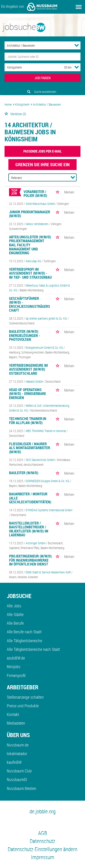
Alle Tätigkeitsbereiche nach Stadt (33, 649)
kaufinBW (14, 762)
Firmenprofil (16, 675)
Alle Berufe (15, 623)
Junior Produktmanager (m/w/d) (30, 214)
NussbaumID (17, 779)
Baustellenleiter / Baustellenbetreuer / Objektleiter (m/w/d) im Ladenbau (29, 529)
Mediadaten (16, 723)
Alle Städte (15, 614)
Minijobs (14, 667)
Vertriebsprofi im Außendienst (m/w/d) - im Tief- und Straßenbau (30, 273)
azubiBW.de (16, 658)
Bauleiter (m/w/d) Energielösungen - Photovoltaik (25, 335)
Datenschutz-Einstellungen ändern (42, 849)
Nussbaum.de (18, 745)
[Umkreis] (63, 67)
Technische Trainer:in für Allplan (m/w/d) (28, 421)
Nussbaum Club (19, 771)
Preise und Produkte (23, 706)
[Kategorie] (38, 45)
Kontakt (13, 714)
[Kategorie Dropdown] (77, 45)
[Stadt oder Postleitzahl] (30, 67)
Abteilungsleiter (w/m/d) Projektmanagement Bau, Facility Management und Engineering (30, 245)
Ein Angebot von (29, 7)
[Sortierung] (38, 178)
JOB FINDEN (42, 78)
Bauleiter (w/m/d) (24, 473)
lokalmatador (17, 753)
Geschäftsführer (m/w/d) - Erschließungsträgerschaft (30, 304)
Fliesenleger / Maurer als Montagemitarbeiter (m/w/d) (30, 448)
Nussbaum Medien (22, 788)
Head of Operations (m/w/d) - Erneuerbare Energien (28, 394)
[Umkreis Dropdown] (77, 67)
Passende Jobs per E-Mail (42, 151)
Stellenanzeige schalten (25, 697)
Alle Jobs (14, 606)
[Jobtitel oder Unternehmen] (42, 57)
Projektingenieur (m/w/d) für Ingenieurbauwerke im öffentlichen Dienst (30, 560)
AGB (43, 833)
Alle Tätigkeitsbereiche (24, 641)
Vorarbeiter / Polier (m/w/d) (35, 194)
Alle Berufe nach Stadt (24, 632)
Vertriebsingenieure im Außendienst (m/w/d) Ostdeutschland (28, 369)
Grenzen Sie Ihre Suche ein (42, 164)
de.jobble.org (42, 811)
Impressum (43, 857)
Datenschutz (42, 841)
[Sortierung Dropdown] (73, 177)
